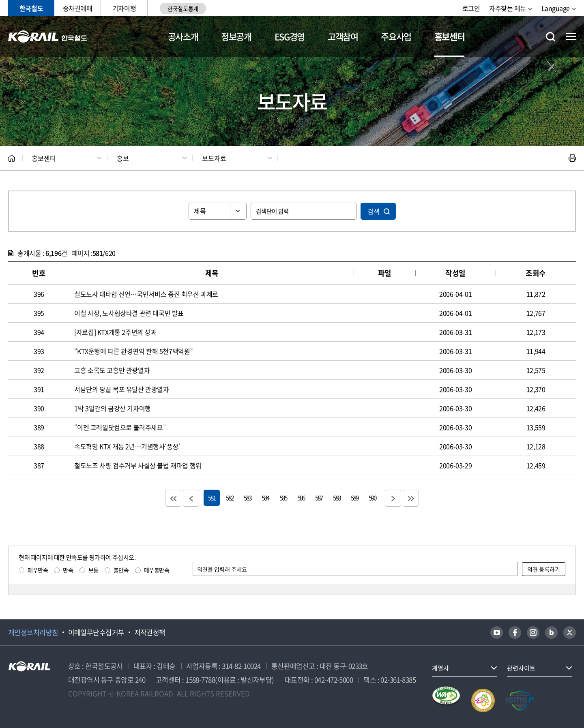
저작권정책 (150, 632)
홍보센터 (450, 36)
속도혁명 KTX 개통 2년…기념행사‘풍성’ (127, 446)
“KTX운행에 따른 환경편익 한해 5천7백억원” (133, 351)
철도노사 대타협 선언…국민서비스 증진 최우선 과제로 (146, 294)
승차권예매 (78, 8)
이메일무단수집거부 (96, 632)
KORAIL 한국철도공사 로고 (48, 36)
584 (265, 498)
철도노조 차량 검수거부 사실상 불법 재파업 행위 (138, 465)
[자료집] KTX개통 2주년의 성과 (115, 332)
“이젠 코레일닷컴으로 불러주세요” (120, 427)
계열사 (440, 668)
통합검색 (551, 37)
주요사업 (396, 36)
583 (247, 498)
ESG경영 (290, 36)
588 (337, 498)
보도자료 (214, 158)
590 (372, 498)
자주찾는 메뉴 (508, 8)
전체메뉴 (571, 36)
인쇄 (572, 158)
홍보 (123, 158)
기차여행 (124, 8)
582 (230, 498)
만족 (68, 570)
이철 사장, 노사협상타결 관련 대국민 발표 (129, 313)
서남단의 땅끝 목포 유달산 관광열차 (121, 389)
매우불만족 (157, 570)
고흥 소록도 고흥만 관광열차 (112, 370)
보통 (93, 570)
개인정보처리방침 (33, 632)
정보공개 (236, 36)
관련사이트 (521, 668)
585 (283, 498)
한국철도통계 (183, 9)
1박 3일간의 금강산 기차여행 (113, 408)
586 (301, 498)
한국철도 (31, 8)
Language (556, 8)
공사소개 (183, 36)
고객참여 (343, 36)
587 (319, 498)
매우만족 (38, 570)
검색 (374, 211)
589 (354, 498)
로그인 (471, 8)
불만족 (121, 570)
